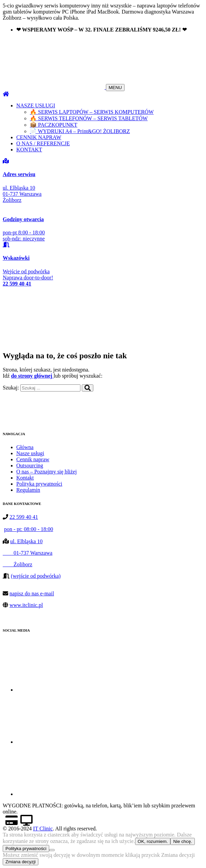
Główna (25, 447)
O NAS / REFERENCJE (43, 143)
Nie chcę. (183, 841)
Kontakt (25, 478)
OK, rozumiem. (153, 841)
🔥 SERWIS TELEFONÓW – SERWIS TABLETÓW (89, 118)
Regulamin (28, 490)
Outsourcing (30, 465)
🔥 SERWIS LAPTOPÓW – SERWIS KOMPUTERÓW (92, 112)
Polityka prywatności (39, 484)
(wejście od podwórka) (36, 576)
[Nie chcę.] (52, 850)
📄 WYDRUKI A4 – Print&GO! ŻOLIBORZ (80, 131)
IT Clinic (43, 829)
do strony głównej (32, 376)
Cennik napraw (33, 459)
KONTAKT (29, 150)
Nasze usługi (30, 453)
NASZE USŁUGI (36, 105)
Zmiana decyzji (21, 862)
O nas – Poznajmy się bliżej (46, 472)
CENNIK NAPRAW (39, 137)
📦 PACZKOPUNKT (54, 125)
